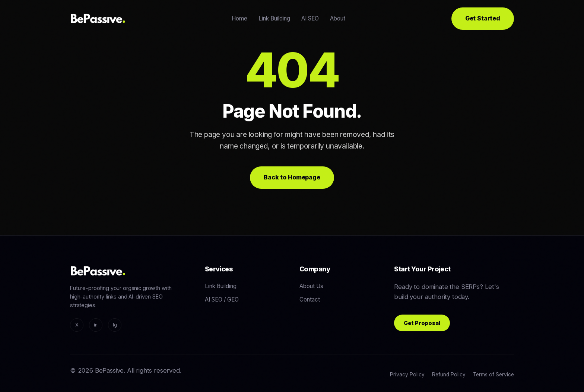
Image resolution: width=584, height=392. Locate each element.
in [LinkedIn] (96, 325)
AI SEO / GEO (222, 299)
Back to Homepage (292, 177)
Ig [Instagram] (115, 325)
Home (239, 18)
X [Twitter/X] (77, 325)
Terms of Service (493, 375)
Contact (310, 299)
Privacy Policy (407, 375)
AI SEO (310, 18)
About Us (311, 286)
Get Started (483, 18)
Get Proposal (422, 323)
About (338, 18)
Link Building (274, 18)
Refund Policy (449, 375)
